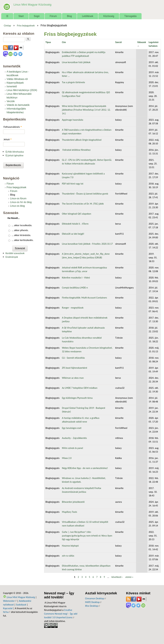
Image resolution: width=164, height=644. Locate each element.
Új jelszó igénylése (14, 155)
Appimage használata (73, 120)
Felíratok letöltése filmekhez (76, 150)
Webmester (10, 601)
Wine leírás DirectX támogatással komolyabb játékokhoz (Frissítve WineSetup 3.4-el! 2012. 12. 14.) (86, 110)
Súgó (37, 16)
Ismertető (12, 86)
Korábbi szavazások (15, 253)
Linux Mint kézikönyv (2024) (22, 90)
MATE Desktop (93, 602)
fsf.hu (7, 612)
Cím (64, 42)
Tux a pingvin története (73, 82)
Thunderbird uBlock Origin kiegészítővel (82, 140)
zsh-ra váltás (68, 556)
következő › (117, 577)
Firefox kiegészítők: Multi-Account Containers (84, 298)
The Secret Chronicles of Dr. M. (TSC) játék (83, 204)
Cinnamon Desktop (96, 598)
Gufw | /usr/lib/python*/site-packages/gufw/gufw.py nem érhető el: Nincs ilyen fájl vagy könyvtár (87, 536)
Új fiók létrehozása (15, 152)
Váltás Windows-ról (17, 79)
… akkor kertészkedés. (23, 240)
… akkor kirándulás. (21, 235)
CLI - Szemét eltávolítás (73, 358)
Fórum (53, 16)
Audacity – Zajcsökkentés (74, 438)
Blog (69, 16)
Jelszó (8, 139)
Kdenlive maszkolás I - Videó (76, 278)
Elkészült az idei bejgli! (73, 234)
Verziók (11, 101)
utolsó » (129, 577)
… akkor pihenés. (20, 230)
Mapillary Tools (69, 512)
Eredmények (12, 257)
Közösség (109, 16)
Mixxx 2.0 (67, 458)
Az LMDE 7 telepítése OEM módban (80, 388)
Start (21, 16)
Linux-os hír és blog (21, 202)
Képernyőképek (15, 83)
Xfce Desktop (93, 606)
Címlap (7, 25)
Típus (48, 42)
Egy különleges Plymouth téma (77, 398)
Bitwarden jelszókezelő (73, 502)
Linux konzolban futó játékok (76, 62)
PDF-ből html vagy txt (73, 184)
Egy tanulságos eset (72, 428)
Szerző (119, 42)
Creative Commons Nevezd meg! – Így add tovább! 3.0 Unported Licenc (61, 614)
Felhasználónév (13, 127)
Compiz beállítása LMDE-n (75, 288)
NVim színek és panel (72, 448)
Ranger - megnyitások (73, 308)
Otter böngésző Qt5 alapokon (77, 214)
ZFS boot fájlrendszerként (75, 368)
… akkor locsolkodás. (22, 225)
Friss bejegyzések (26, 25)
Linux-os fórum (18, 198)
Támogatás (130, 16)
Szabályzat (21, 605)
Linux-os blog (17, 206)
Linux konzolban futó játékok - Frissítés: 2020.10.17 (87, 244)
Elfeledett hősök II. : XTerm (75, 224)
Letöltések (88, 16)
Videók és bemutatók (18, 105)
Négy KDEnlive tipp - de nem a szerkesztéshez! (85, 468)
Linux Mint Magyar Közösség (32, 5)
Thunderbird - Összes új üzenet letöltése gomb (85, 194)
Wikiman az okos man (73, 378)
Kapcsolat (8, 608)
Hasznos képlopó (70, 546)
